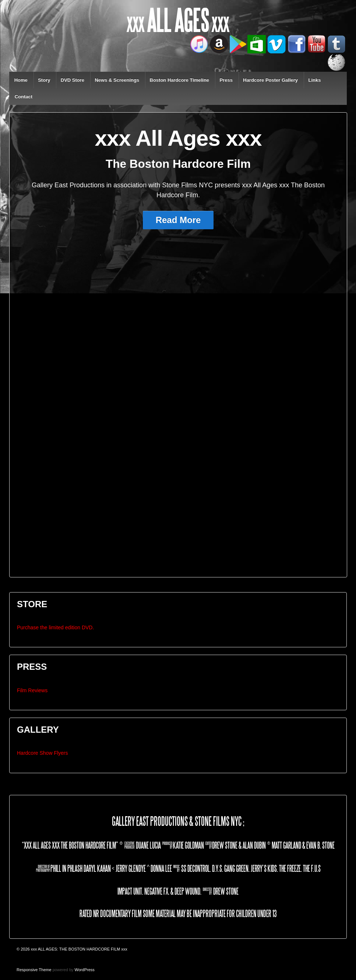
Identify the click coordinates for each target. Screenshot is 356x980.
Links (314, 80)
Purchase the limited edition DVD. (55, 627)
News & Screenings (117, 80)
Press (226, 80)
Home (21, 80)
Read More (178, 220)
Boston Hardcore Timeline (180, 80)
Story (44, 80)
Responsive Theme (34, 970)
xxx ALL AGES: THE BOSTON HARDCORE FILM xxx (79, 949)
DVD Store (73, 80)
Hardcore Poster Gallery (270, 80)
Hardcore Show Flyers (43, 753)
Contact (24, 97)
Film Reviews (32, 690)
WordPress (85, 970)
